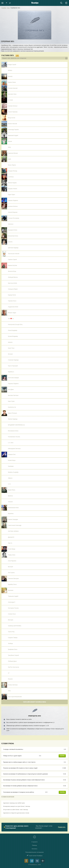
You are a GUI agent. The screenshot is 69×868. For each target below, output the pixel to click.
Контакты (34, 849)
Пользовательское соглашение (34, 852)
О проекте (34, 842)
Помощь (34, 845)
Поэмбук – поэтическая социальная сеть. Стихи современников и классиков (35, 3)
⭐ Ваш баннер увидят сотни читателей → (34, 827)
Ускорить (62, 756)
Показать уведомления (7, 3)
